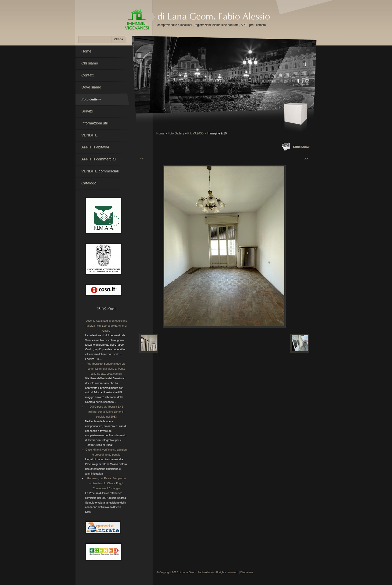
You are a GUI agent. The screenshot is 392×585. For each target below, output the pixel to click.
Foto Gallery (176, 133)
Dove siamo (91, 87)
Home (160, 133)
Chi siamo (90, 63)
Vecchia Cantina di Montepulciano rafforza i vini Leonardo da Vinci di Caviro (106, 326)
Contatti (88, 75)
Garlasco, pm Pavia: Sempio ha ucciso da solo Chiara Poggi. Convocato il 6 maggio (106, 483)
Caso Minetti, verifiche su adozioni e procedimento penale (106, 452)
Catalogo (89, 183)
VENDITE (90, 135)
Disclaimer (247, 572)
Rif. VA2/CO (195, 133)
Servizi (87, 111)
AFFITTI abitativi (95, 147)
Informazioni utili (95, 123)
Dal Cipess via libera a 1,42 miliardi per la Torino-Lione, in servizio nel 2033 (106, 412)
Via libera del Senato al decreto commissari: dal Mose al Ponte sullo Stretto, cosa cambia (106, 369)
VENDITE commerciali (100, 171)
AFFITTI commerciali (99, 159)
